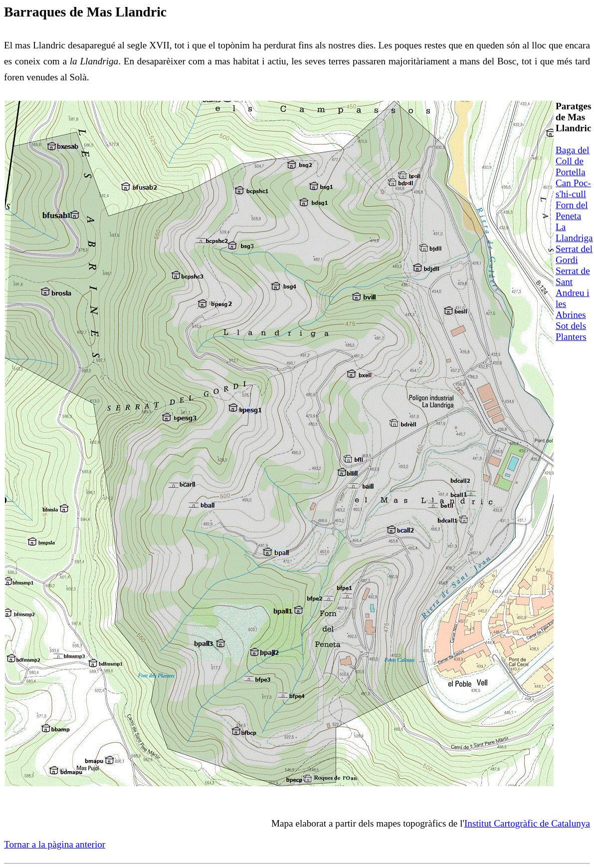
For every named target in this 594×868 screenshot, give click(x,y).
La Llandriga (574, 232)
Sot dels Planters (571, 331)
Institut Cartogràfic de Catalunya (527, 823)
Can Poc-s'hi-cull (573, 188)
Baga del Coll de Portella (573, 161)
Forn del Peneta (572, 210)
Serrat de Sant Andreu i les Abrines (573, 293)
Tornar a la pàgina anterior (55, 844)
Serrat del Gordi (574, 254)
